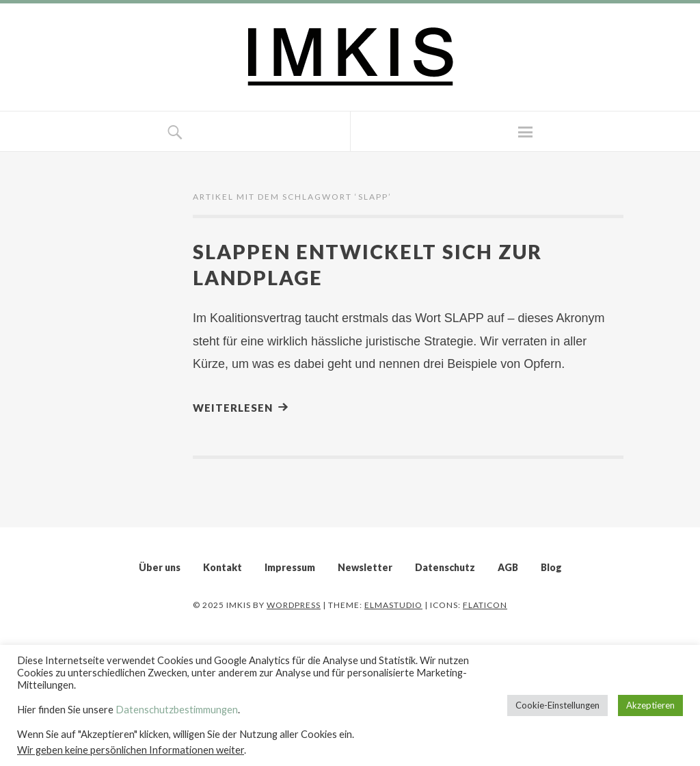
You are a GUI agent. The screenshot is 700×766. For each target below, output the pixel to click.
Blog (551, 567)
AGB (508, 567)
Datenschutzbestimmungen (177, 710)
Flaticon (485, 605)
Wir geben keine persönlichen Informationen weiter (131, 750)
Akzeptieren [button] (650, 705)
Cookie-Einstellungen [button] (557, 705)
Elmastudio (393, 605)
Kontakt (223, 567)
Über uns (160, 567)
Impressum (290, 567)
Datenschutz (445, 567)
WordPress (294, 605)
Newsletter (365, 567)
